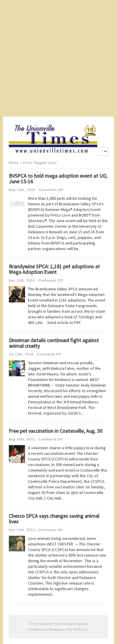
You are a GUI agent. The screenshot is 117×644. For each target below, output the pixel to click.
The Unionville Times (47, 624)
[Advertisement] (58, 58)
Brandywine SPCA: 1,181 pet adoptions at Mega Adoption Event (54, 269)
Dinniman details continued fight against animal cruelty (54, 343)
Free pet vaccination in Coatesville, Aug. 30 (56, 431)
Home (14, 163)
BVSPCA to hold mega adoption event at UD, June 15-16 (58, 179)
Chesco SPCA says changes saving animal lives (54, 519)
